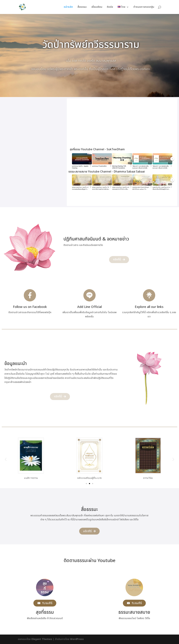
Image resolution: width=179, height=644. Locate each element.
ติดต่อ (110, 7)
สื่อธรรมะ (82, 7)
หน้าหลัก (68, 7)
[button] (6, 459)
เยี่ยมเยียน (97, 7)
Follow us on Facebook (30, 307)
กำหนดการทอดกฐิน (144, 7)
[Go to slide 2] (89, 484)
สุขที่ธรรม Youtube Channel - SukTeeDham (97, 149)
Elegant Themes (42, 639)
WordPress (77, 639)
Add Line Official (89, 307)
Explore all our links (149, 307)
